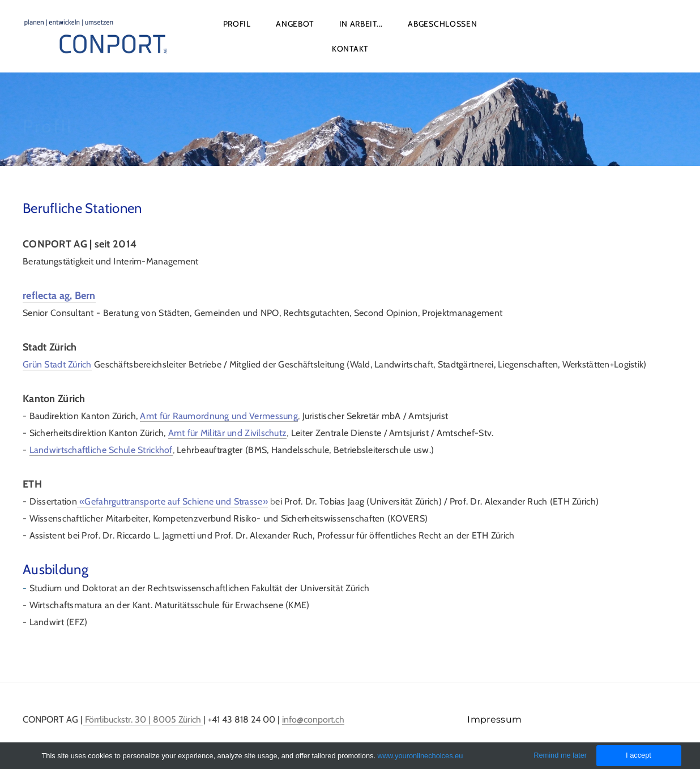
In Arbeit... (361, 24)
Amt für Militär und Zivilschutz (228, 433)
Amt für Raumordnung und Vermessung (219, 416)
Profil (237, 24)
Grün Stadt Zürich (57, 364)
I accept (639, 755)
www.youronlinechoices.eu (421, 756)
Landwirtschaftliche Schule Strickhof (101, 450)
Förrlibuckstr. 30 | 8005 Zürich (143, 719)
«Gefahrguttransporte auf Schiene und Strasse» (172, 501)
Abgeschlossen (442, 24)
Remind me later (560, 755)
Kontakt (350, 49)
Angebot (295, 24)
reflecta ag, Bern (59, 296)
